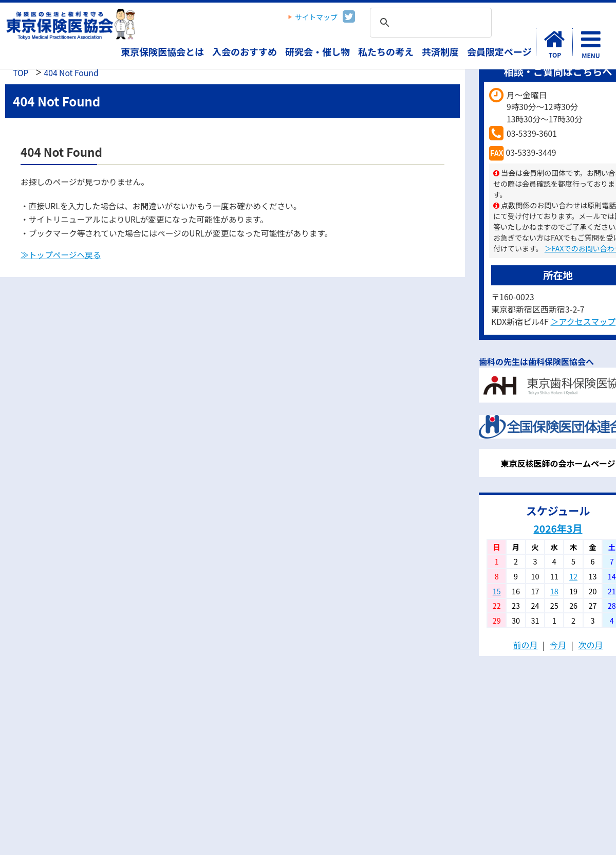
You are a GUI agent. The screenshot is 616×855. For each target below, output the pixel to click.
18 (554, 591)
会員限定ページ (499, 51)
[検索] (429, 23)
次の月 (591, 645)
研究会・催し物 (318, 51)
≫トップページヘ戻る (61, 255)
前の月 (525, 645)
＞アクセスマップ (583, 321)
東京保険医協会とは (162, 51)
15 (497, 591)
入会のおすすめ (245, 51)
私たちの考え (386, 51)
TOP (21, 73)
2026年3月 (558, 529)
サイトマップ (316, 17)
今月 (558, 645)
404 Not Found (71, 73)
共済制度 (440, 51)
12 (573, 576)
